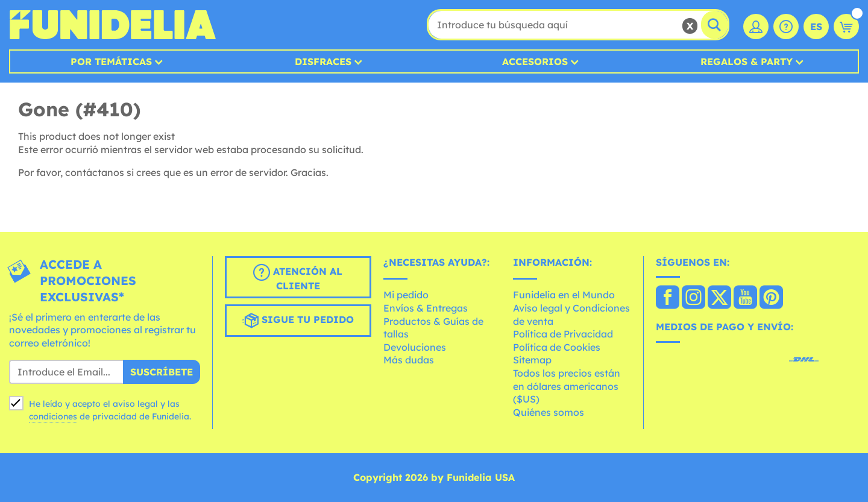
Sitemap (532, 360)
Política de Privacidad (563, 334)
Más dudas (409, 360)
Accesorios (535, 61)
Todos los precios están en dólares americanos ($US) (567, 386)
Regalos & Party (747, 61)
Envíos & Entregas (426, 308)
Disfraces (323, 61)
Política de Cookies (557, 347)
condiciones (53, 416)
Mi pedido (406, 295)
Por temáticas (111, 61)
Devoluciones (415, 347)
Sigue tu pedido (298, 321)
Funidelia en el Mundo (564, 295)
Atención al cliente (298, 278)
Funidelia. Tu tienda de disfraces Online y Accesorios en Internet (112, 25)
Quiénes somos (549, 412)
